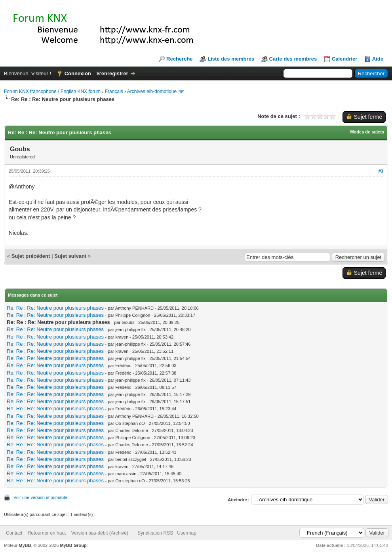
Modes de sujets (367, 132)
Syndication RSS (155, 533)
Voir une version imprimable (40, 497)
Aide (378, 59)
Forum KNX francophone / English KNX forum (52, 91)
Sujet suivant (70, 256)
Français (114, 91)
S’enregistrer (112, 73)
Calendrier (344, 59)
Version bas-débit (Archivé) (100, 533)
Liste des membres (231, 59)
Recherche (179, 59)
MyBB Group (73, 545)
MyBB (25, 545)
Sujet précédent (31, 256)
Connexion (78, 73)
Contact (14, 533)
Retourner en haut (47, 533)
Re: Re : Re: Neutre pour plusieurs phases (55, 308)
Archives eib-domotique (152, 91)
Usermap (187, 533)
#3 (381, 171)
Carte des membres (293, 59)
